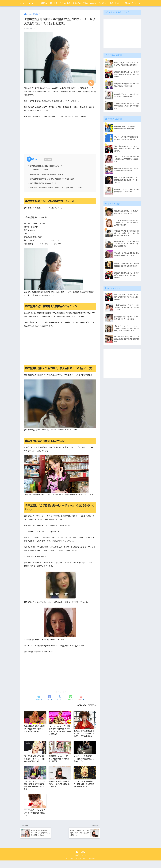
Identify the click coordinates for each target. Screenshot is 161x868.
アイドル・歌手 (65, 10)
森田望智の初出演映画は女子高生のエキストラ (47, 181)
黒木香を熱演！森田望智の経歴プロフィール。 (47, 172)
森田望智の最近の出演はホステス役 (43, 190)
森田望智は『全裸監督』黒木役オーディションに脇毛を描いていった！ (56, 194)
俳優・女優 (53, 10)
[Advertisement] (60, 142)
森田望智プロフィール (40, 176)
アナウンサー (103, 10)
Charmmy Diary (30, 3)
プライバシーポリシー (80, 863)
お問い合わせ (128, 10)
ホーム (138, 10)
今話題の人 (43, 10)
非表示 (48, 166)
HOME (81, 859)
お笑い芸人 (77, 10)
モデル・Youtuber (90, 10)
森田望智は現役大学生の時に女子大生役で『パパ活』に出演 (52, 185)
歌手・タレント (116, 10)
